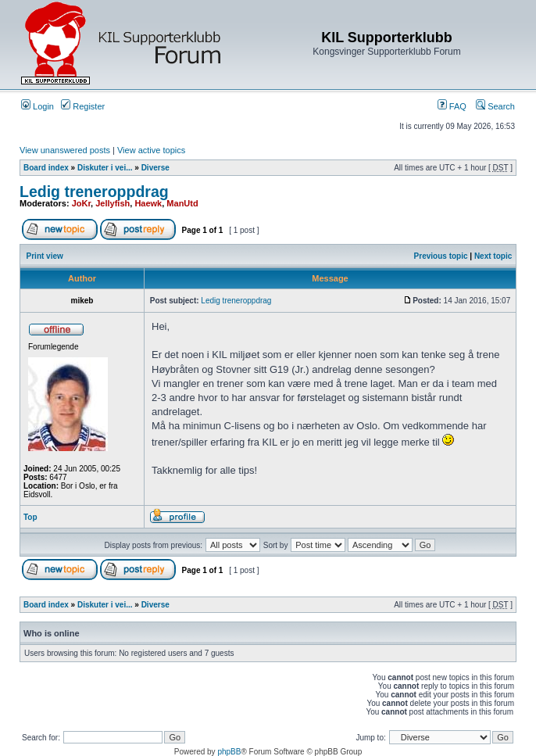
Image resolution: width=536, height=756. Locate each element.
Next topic (493, 256)
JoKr (81, 203)
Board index (46, 168)
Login (38, 106)
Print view (45, 256)
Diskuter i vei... (105, 168)
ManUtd (182, 203)
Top (30, 517)
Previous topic (441, 256)
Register (83, 106)
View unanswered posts (65, 150)
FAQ (452, 106)
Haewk (148, 203)
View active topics (151, 150)
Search (495, 106)
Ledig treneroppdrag (94, 192)
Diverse (155, 168)
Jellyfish (113, 203)
